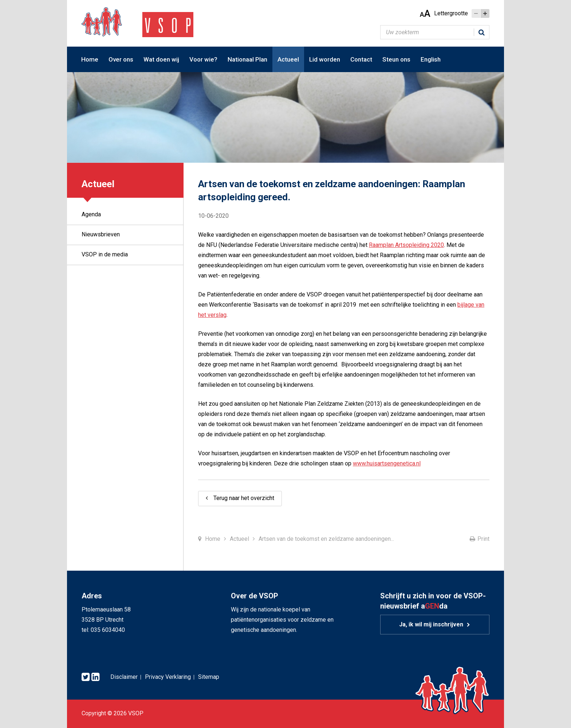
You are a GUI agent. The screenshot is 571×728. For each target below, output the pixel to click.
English (431, 59)
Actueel (288, 59)
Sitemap (209, 677)
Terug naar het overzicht (244, 498)
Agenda (91, 214)
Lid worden (325, 59)
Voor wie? (203, 59)
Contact (361, 59)
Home (90, 59)
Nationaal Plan (247, 59)
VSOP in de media (105, 254)
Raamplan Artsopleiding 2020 (406, 245)
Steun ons (396, 59)
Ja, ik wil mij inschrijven (431, 624)
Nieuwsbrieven (101, 234)
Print (483, 539)
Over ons (121, 59)
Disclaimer (124, 677)
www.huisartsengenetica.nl (387, 463)
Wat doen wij (161, 59)
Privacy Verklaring (168, 677)
